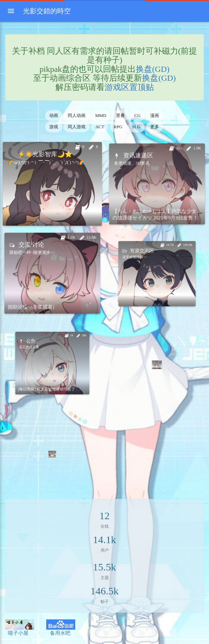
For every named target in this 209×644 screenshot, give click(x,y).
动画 (54, 115)
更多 (155, 127)
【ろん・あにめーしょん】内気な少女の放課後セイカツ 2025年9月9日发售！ (156, 202)
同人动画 (77, 115)
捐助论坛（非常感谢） (41, 294)
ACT (100, 127)
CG (138, 115)
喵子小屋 (20, 628)
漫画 (155, 115)
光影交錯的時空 (47, 11)
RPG (118, 127)
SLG (136, 127)
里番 (120, 115)
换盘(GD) (153, 69)
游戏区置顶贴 (129, 87)
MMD (101, 115)
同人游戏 (77, 127)
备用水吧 (61, 628)
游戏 (54, 127)
